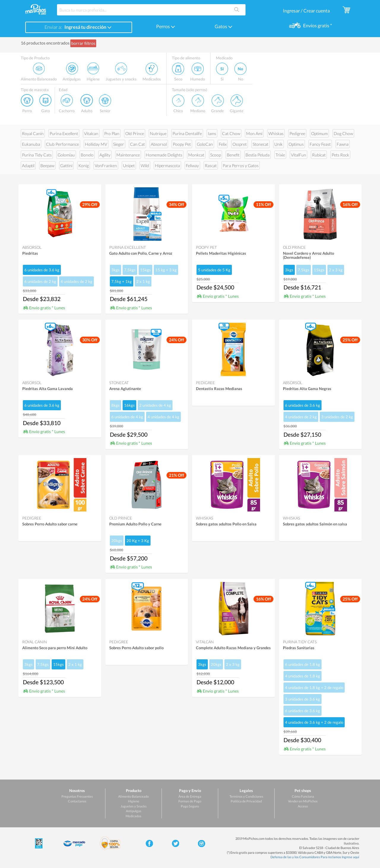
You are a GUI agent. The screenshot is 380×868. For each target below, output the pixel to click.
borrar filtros (83, 43)
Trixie (280, 155)
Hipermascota (167, 165)
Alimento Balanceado (133, 796)
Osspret (240, 144)
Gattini (66, 165)
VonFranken (106, 165)
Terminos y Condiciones (246, 796)
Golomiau (66, 155)
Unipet (129, 165)
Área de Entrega (190, 796)
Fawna (343, 144)
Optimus (296, 144)
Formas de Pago (190, 801)
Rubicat (319, 155)
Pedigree (297, 133)
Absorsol (159, 144)
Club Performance (62, 144)
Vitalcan (91, 133)
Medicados (133, 816)
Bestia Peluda (258, 155)
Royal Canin (33, 133)
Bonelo (87, 155)
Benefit (233, 155)
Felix (223, 144)
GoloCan (205, 144)
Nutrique (158, 133)
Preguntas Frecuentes (77, 796)
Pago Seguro (190, 806)
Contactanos (77, 801)
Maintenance (128, 155)
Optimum (319, 133)
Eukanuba (31, 144)
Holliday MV (96, 144)
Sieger (119, 144)
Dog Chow (343, 133)
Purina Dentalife (187, 133)
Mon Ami (254, 133)
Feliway (192, 165)
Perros (166, 26)
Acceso (303, 806)
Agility (105, 155)
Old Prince (135, 133)
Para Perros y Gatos (241, 165)
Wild (145, 165)
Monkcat (196, 155)
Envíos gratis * (317, 25)
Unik (278, 144)
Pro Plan (112, 133)
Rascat (211, 165)
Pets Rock (340, 155)
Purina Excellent (64, 133)
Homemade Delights (164, 155)
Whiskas (276, 133)
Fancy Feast (320, 144)
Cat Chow (231, 133)
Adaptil (28, 165)
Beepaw (47, 165)
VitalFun (299, 155)
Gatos (224, 26)
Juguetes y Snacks (134, 806)
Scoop (216, 155)
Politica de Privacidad (246, 801)
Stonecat (261, 144)
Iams (212, 133)
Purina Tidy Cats (37, 155)
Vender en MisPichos (303, 801)
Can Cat (137, 144)
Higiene (134, 801)
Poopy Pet (182, 144)
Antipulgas (134, 811)
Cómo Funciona (303, 796)
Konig (84, 165)
